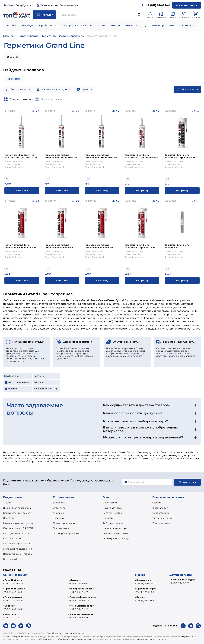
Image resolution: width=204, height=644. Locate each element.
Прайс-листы (48, 26)
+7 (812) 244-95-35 (13, 609)
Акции (11, 26)
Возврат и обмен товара (17, 554)
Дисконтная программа (160, 26)
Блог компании (161, 523)
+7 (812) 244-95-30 (13, 618)
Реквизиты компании (115, 533)
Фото (101, 26)
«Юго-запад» (11, 614)
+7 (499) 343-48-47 (145, 601)
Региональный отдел (182, 580)
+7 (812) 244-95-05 (13, 592)
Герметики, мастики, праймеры (63, 36)
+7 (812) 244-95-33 (78, 618)
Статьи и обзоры (162, 518)
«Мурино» (75, 580)
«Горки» (140, 597)
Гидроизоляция (28, 36)
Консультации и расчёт (17, 513)
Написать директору (115, 528)
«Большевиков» (13, 597)
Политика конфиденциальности (68, 633)
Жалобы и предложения (18, 549)
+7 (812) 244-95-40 (78, 601)
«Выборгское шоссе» (81, 589)
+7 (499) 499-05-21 (145, 592)
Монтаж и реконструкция (18, 523)
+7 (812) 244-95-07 (179, 583)
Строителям (60, 508)
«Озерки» (9, 606)
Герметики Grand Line (103, 36)
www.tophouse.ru (17, 637)
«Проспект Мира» (146, 589)
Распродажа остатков (77, 26)
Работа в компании (114, 523)
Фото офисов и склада (116, 539)
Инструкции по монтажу (18, 533)
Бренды (27, 26)
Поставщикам (61, 528)
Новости (132, 26)
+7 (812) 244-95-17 (78, 592)
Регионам (59, 518)
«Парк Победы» (13, 580)
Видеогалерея (161, 513)
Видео (115, 26)
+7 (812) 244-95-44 (13, 601)
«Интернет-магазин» (81, 614)
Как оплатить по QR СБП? (18, 528)
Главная (8, 36)
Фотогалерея (160, 508)
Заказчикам (60, 503)
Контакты (188, 26)
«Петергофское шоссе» (82, 597)
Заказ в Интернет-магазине (19, 544)
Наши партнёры (112, 508)
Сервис (157, 503)
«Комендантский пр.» (81, 606)
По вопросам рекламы (66, 533)
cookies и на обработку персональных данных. (68, 639)
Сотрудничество (112, 513)
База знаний (10, 559)
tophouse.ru (188, 637)
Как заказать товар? (15, 539)
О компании (110, 503)
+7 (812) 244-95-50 (78, 609)
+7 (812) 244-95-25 (13, 583)
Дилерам (58, 513)
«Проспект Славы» (14, 589)
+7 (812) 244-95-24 (78, 583)
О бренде (13, 57)
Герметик (14, 79)
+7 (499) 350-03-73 (145, 583)
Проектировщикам (64, 523)
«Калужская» (143, 580)
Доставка (9, 518)
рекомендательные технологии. (152, 639)
